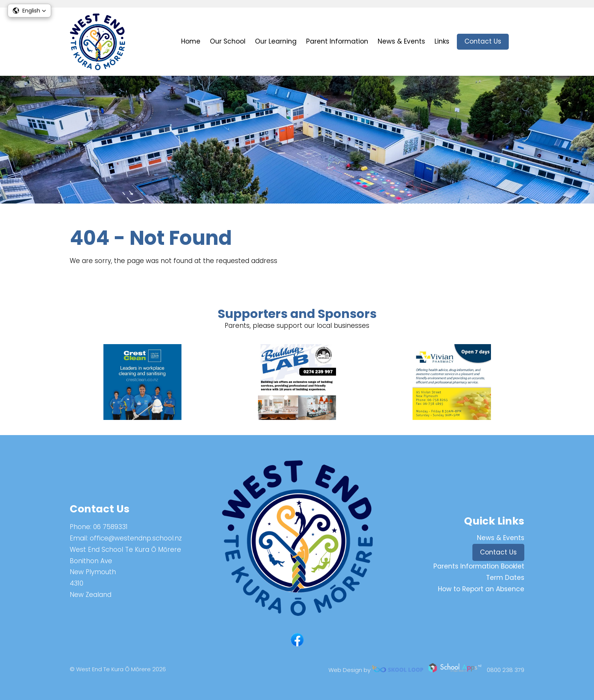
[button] (29, 11)
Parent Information (337, 41)
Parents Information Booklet (479, 566)
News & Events (401, 41)
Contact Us (483, 41)
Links (442, 41)
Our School (228, 41)
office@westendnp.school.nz (136, 538)
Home (191, 41)
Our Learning (276, 41)
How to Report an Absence (481, 589)
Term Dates (505, 578)
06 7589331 (110, 527)
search (520, 42)
